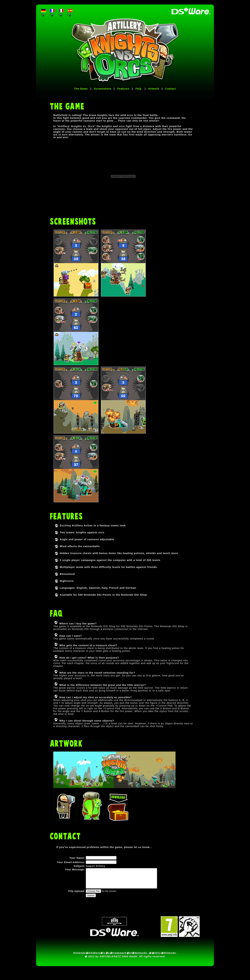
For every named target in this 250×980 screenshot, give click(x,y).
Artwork (154, 89)
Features (123, 89)
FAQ (139, 89)
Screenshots (103, 89)
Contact (171, 89)
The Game (81, 89)
